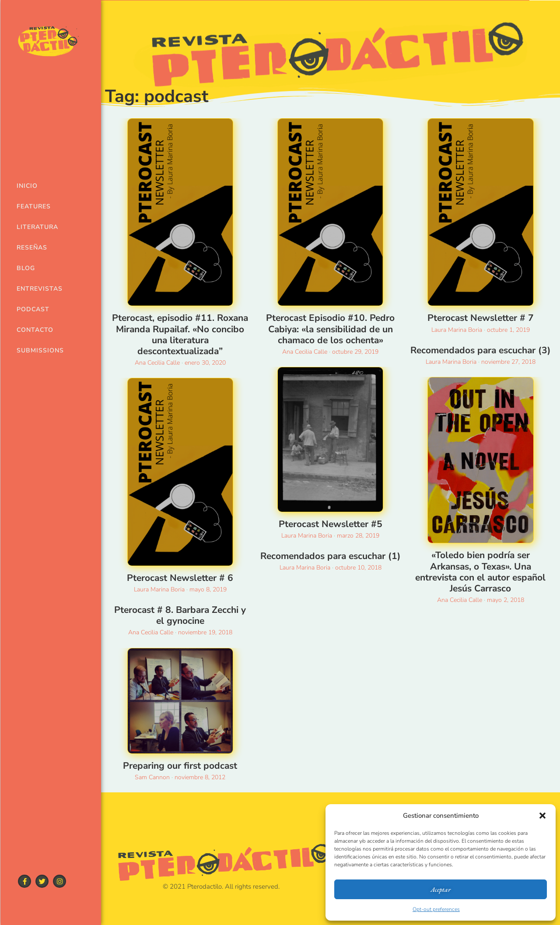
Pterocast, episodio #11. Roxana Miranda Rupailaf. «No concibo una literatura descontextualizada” (180, 334)
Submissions (36, 350)
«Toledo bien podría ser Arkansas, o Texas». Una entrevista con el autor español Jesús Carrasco (480, 572)
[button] (542, 816)
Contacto (35, 330)
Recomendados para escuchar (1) (331, 556)
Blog (26, 268)
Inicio (27, 186)
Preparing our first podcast (180, 766)
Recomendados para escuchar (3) (481, 350)
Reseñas (32, 248)
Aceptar (441, 889)
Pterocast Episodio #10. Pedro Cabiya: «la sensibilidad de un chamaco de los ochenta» (330, 329)
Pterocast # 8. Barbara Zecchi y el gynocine (180, 615)
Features (34, 206)
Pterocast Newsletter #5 (331, 524)
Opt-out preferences (436, 909)
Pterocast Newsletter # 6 (180, 578)
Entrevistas (36, 289)
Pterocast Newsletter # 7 (481, 318)
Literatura (36, 227)
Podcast (33, 309)
